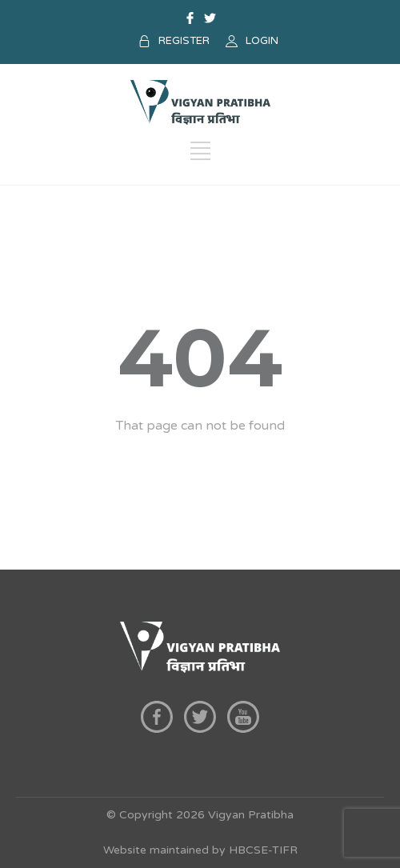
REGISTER (184, 41)
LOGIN (262, 41)
